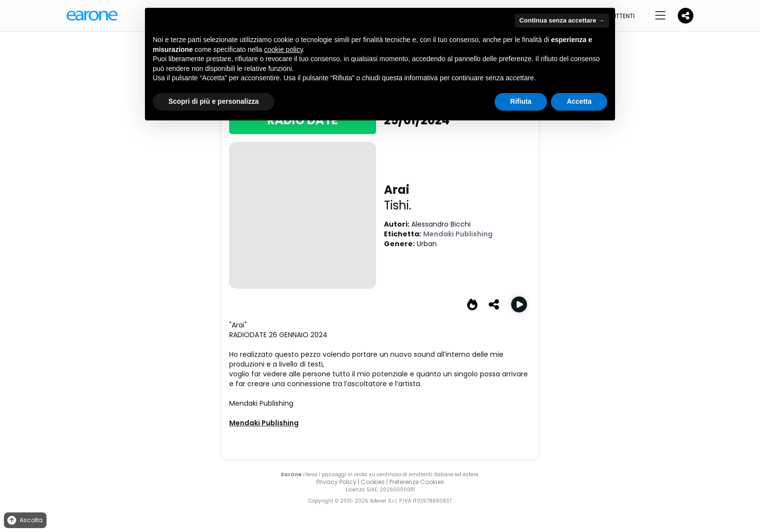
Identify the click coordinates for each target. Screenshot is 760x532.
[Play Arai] (519, 304)
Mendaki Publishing (458, 234)
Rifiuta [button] (521, 101)
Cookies (373, 482)
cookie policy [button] (283, 49)
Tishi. (398, 205)
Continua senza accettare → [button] (562, 20)
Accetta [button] (579, 101)
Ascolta (24, 520)
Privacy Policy (336, 482)
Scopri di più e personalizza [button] (214, 101)
